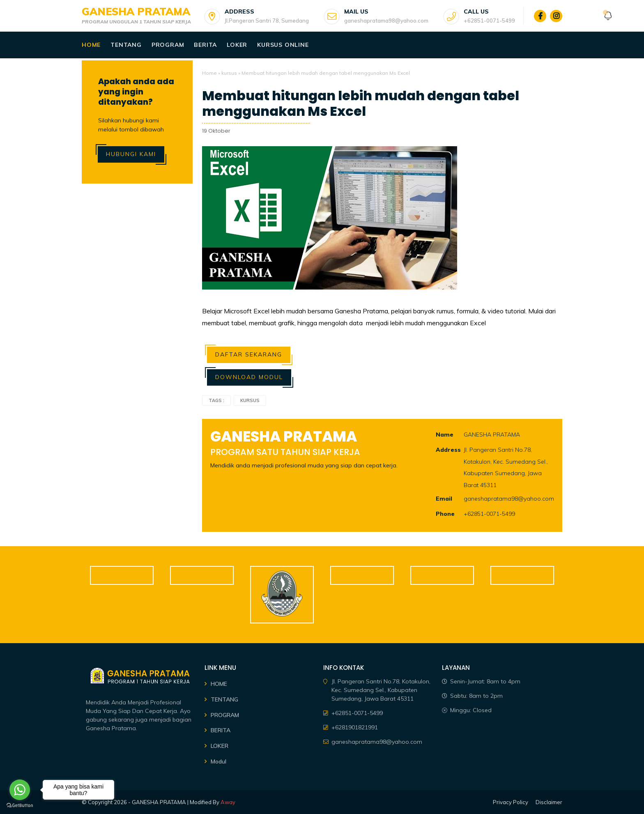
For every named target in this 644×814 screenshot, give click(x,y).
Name (445, 435)
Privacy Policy (511, 802)
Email (444, 499)
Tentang (126, 45)
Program (168, 45)
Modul (218, 761)
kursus (229, 73)
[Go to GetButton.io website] (20, 806)
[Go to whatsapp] (20, 790)
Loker (237, 45)
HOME (219, 684)
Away (228, 802)
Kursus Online (283, 45)
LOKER (220, 746)
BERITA (221, 730)
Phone (445, 514)
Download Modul (249, 377)
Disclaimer (549, 802)
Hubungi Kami (131, 154)
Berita (205, 45)
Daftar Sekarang (249, 354)
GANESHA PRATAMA (136, 11)
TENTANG (224, 699)
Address (448, 450)
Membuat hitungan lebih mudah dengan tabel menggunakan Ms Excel (361, 104)
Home (91, 45)
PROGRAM (225, 715)
